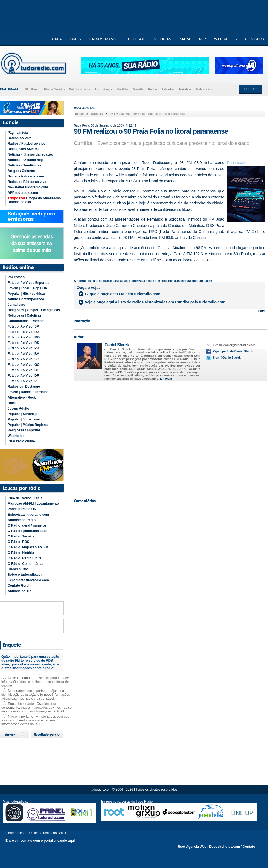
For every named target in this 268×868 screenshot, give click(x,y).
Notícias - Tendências (24, 165)
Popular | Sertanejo (23, 414)
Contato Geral (18, 586)
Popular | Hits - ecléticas (27, 294)
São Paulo (32, 89)
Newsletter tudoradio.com (28, 187)
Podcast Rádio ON (22, 509)
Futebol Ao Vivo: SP (23, 326)
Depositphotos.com (225, 847)
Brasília (138, 89)
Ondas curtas (18, 569)
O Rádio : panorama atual (27, 531)
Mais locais (204, 89)
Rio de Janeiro (54, 89)
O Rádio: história (21, 553)
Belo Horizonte (80, 89)
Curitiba (123, 89)
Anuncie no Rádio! (22, 520)
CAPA (57, 39)
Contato (249, 847)
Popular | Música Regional (28, 425)
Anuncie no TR (19, 591)
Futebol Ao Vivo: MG (24, 337)
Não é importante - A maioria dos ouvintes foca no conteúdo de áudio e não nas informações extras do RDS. (35, 720)
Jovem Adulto (18, 408)
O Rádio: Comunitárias (25, 564)
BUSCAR (250, 89)
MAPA (185, 39)
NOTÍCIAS (162, 39)
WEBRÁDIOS (225, 39)
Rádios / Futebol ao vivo (27, 144)
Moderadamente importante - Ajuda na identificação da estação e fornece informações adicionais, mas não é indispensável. (36, 695)
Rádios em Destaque (24, 387)
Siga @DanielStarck (227, 358)
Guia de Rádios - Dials (25, 498)
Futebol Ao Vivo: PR (23, 348)
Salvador (168, 89)
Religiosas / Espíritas (24, 430)
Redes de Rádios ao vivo (27, 182)
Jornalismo (16, 305)
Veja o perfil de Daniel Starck (233, 351)
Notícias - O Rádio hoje (26, 160)
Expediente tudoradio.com (28, 580)
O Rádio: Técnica (21, 536)
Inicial (79, 114)
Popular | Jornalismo (24, 419)
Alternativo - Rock (22, 398)
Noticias (97, 114)
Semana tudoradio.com (26, 176)
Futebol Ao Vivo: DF (23, 376)
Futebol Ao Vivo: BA (23, 354)
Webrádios (16, 436)
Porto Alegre (104, 89)
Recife (152, 89)
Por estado (16, 277)
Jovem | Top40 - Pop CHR (27, 288)
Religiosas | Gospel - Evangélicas (34, 310)
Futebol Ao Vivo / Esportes (28, 283)
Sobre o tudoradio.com (26, 575)
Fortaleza (185, 89)
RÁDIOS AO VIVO (104, 39)
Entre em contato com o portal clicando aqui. (41, 841)
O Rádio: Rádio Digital (25, 558)
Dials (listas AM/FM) (23, 149)
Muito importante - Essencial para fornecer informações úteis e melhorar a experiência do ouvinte (36, 682)
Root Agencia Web (192, 847)
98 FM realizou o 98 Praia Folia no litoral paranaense (147, 114)
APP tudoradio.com (23, 193)
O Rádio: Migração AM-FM (28, 547)
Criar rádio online (21, 441)
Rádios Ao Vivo (20, 138)
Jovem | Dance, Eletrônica (28, 392)
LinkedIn (166, 379)
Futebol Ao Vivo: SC (23, 359)
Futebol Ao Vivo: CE (23, 370)
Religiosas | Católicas (24, 315)
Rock (12, 403)
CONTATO (254, 39)
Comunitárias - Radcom (26, 321)
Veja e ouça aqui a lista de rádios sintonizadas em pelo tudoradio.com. (156, 302)
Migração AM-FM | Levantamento (33, 504)
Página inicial (18, 133)
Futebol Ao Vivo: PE (23, 381)
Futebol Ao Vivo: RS (23, 343)
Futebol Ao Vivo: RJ (23, 332)
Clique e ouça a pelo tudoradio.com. (123, 294)
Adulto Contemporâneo (26, 299)
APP (202, 39)
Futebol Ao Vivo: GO (24, 365)
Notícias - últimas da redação (30, 154)
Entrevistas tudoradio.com (28, 515)
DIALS (75, 39)
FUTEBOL (136, 39)
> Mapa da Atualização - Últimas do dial (35, 200)
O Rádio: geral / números (27, 525)
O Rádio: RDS (18, 542)
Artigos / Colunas (21, 171)
